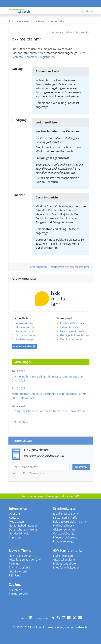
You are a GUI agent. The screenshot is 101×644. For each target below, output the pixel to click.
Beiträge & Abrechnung (75, 335)
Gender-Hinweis (19, 533)
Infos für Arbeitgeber (66, 568)
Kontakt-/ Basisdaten (73, 323)
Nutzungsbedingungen (23, 526)
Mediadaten (16, 522)
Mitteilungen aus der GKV (25, 560)
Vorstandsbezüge (64, 533)
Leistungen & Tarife (72, 331)
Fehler (38, 267)
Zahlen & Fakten (70, 327)
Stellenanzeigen (25, 339)
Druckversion (83, 32)
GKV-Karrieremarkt (67, 550)
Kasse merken (24, 323)
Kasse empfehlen (64, 32)
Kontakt (14, 518)
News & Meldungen (21, 556)
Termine (14, 564)
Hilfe (23, 473)
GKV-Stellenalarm (64, 560)
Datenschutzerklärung (23, 530)
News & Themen (21, 550)
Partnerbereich (18, 594)
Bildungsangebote (64, 564)
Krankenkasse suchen (67, 514)
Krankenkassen (65, 508)
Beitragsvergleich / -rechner (70, 522)
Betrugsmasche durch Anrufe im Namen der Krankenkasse (49, 411)
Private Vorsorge (64, 541)
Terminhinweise (25, 335)
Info (15, 473)
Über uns (15, 514)
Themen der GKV (20, 568)
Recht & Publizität (71, 339)
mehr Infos (19, 422)
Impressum (16, 537)
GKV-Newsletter (19, 571)
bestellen (81, 467)
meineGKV (16, 590)
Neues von (70, 267)
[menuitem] (9, 21)
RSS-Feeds (15, 575)
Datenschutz (38, 473)
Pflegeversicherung (65, 537)
